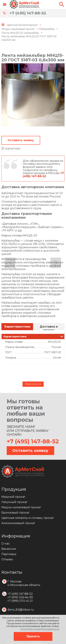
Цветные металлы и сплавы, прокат (28, 518)
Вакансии (9, 549)
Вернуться (33, 384)
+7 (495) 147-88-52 (28, 13)
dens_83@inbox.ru (21, 610)
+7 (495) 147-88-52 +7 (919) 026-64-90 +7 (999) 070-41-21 (20, 597)
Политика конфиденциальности (40, 629)
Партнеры (9, 554)
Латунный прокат (14, 502)
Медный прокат (13, 497)
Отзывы (7, 559)
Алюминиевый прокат (18, 523)
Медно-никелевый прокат (21, 507)
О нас (6, 544)
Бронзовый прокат (15, 513)
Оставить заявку (21, 140)
